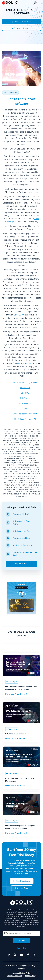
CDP (25, 409)
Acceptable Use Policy (22, 973)
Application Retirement (22, 545)
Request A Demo (21, 564)
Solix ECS (33, 249)
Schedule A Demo (23, 881)
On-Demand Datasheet (21, 28)
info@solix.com (25, 363)
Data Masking (25, 403)
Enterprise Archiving (21, 538)
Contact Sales (23, 888)
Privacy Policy (31, 976)
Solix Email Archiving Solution (25, 382)
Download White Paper (22, 22)
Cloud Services (10, 92)
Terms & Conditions (15, 976)
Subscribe (21, 941)
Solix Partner (25, 398)
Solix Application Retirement (25, 414)
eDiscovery (25, 388)
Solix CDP (18, 315)
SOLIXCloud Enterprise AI (25, 419)
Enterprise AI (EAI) (21, 514)
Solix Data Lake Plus (21, 531)
